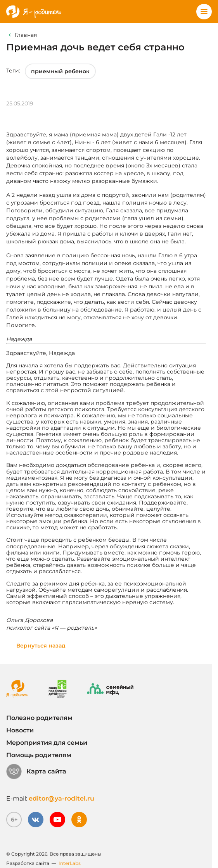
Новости (20, 730)
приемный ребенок (60, 71)
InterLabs (70, 863)
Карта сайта (36, 772)
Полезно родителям (39, 718)
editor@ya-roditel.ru (61, 798)
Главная (26, 35)
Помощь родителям (39, 755)
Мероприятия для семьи (47, 743)
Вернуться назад (41, 646)
